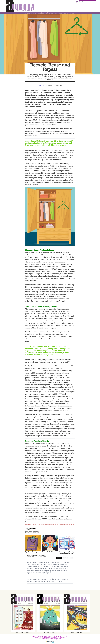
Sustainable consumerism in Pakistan (50, 524)
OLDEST (59, 558)
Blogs (72, 13)
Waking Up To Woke (48, 552)
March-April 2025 (50, 632)
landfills (47, 525)
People (66, 13)
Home (51, 13)
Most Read (58, 13)
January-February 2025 (23, 632)
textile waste (33, 525)
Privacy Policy (54, 639)
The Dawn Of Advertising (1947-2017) (36, 13)
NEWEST (65, 558)
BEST (71, 558)
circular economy (54, 525)
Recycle (35, 524)
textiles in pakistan (63, 524)
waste (39, 524)
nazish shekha (40, 525)
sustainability (28, 524)
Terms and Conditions (47, 639)
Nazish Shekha (42, 85)
